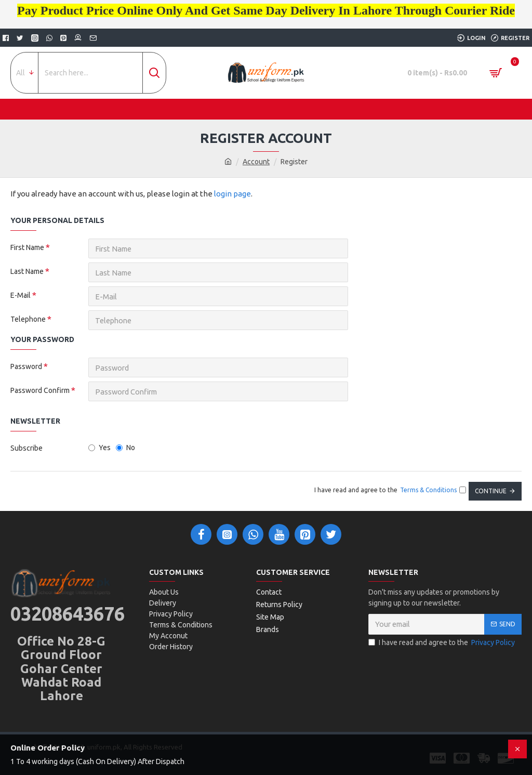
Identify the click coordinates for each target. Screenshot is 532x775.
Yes (99, 448)
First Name (27, 247)
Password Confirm (40, 390)
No (125, 448)
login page (232, 194)
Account (256, 162)
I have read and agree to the (442, 643)
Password (26, 366)
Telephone (28, 319)
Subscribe (26, 448)
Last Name (27, 271)
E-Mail (21, 295)
